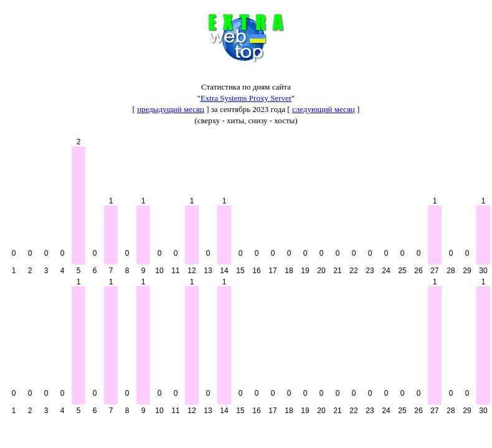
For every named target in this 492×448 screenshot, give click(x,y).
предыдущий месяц (171, 109)
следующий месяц (324, 109)
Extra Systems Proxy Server (246, 98)
